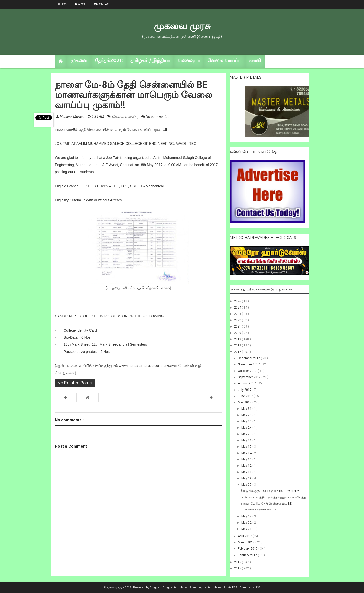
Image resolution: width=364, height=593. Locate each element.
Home (63, 4)
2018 (238, 345)
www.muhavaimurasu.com (140, 366)
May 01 (247, 529)
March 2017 (247, 542)
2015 (238, 568)
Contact (102, 4)
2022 (238, 320)
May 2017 (245, 402)
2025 (238, 301)
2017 (238, 352)
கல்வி (255, 60)
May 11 (247, 472)
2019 (238, 339)
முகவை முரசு (182, 26)
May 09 (247, 478)
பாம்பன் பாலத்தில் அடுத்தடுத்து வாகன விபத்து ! (274, 497)
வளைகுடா (189, 60)
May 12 (247, 466)
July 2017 (245, 390)
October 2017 (248, 371)
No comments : (157, 117)
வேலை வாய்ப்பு (224, 60)
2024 (238, 308)
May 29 (247, 415)
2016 (238, 562)
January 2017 (248, 555)
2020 (238, 333)
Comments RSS (250, 588)
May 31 (247, 409)
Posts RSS (231, 588)
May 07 (247, 485)
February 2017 (248, 549)
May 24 (247, 428)
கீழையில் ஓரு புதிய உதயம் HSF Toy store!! (270, 491)
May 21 (247, 440)
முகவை (79, 60)
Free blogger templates (206, 588)
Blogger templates (176, 588)
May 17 (247, 447)
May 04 (247, 516)
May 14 (247, 453)
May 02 (247, 523)
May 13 (247, 459)
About (82, 4)
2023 (238, 314)
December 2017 (249, 358)
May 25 (247, 421)
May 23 (247, 434)
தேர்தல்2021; (109, 60)
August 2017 (247, 383)
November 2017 (249, 364)
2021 (238, 326)
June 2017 (246, 396)
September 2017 (250, 377)
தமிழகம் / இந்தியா (150, 60)
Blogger (156, 588)
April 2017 (245, 536)
